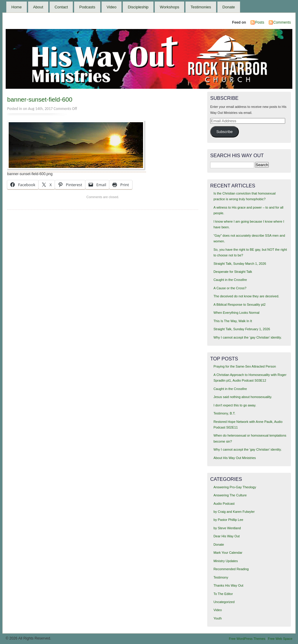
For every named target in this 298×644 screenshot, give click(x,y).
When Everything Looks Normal (236, 313)
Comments (282, 22)
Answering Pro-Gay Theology (235, 487)
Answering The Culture (230, 495)
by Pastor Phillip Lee (228, 520)
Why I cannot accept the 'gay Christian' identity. (248, 449)
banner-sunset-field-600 (40, 99)
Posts (259, 22)
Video (112, 7)
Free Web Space (280, 639)
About (38, 7)
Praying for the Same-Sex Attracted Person (245, 366)
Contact (61, 7)
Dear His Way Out (227, 536)
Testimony (221, 577)
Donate (229, 7)
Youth (218, 618)
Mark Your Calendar (228, 553)
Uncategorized (224, 602)
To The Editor (223, 594)
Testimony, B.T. (224, 413)
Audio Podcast (224, 504)
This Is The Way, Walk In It (233, 321)
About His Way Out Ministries (235, 458)
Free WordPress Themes (247, 639)
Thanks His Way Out (228, 585)
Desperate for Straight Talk (233, 272)
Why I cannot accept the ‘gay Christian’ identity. (248, 337)
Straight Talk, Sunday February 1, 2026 (242, 329)
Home (17, 7)
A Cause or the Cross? (230, 288)
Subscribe (224, 132)
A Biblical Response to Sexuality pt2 (240, 305)
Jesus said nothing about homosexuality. (243, 397)
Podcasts (87, 7)
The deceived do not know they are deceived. (246, 296)
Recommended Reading (231, 569)
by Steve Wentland (227, 528)
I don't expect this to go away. (235, 405)
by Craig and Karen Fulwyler (234, 512)
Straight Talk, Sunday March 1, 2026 (240, 264)
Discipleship (138, 7)
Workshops (169, 7)
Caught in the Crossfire (230, 280)
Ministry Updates (226, 561)
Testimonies (201, 7)
